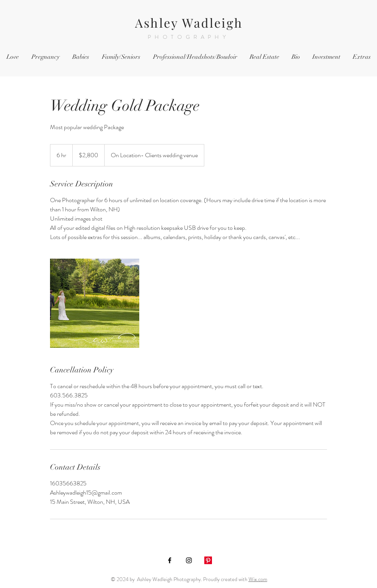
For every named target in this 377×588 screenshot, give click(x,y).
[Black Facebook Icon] (170, 560)
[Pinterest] (208, 560)
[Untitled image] (95, 303)
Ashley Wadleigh (189, 22)
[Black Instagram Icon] (189, 560)
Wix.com (258, 579)
